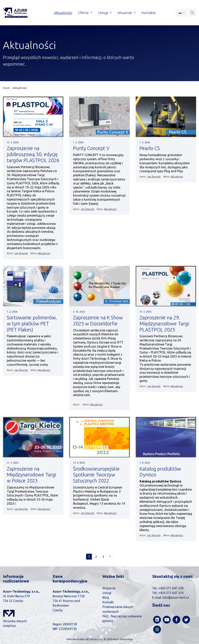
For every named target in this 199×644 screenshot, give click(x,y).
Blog (106, 597)
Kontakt (108, 602)
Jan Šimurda (21, 253)
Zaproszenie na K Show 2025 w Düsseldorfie (98, 321)
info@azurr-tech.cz (176, 597)
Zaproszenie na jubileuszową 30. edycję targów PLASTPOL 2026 (33, 154)
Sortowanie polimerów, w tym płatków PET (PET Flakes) (32, 323)
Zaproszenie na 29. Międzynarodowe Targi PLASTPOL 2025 (164, 323)
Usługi (107, 593)
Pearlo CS (150, 148)
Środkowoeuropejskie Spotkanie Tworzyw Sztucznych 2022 (96, 475)
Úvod (6, 88)
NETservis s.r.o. (94, 639)
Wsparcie (109, 588)
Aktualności (20, 88)
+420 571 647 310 (171, 593)
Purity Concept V (91, 148)
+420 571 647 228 (171, 588)
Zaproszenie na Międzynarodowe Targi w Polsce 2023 (31, 475)
